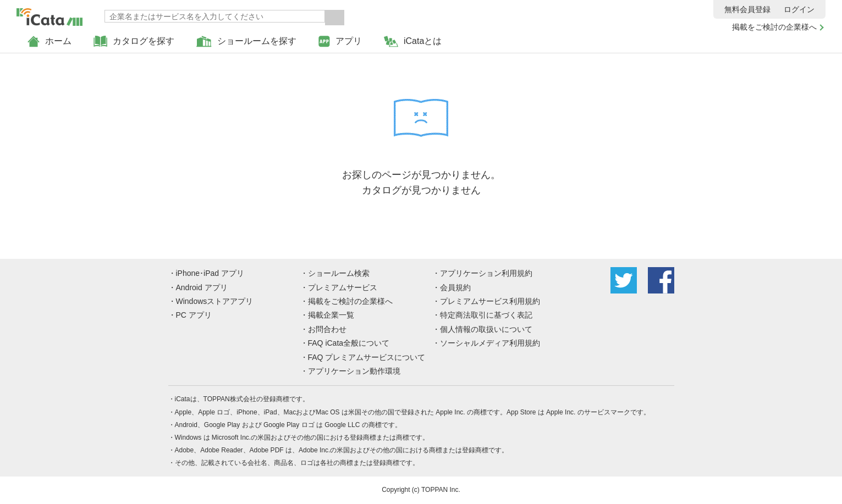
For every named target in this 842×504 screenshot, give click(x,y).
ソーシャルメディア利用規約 (490, 343)
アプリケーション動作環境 (354, 371)
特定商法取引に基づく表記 (486, 315)
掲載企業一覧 (331, 315)
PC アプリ (194, 315)
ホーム (49, 41)
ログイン (799, 9)
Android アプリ (202, 287)
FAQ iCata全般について (349, 343)
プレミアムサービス (343, 287)
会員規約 (455, 287)
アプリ (340, 41)
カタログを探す (134, 41)
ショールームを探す (246, 41)
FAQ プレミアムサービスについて (367, 357)
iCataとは (413, 41)
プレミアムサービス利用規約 (490, 301)
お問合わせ (327, 329)
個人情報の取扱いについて (486, 329)
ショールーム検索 (339, 273)
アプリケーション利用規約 (486, 273)
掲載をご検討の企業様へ (774, 27)
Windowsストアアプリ (215, 301)
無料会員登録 (747, 9)
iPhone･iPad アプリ (210, 273)
